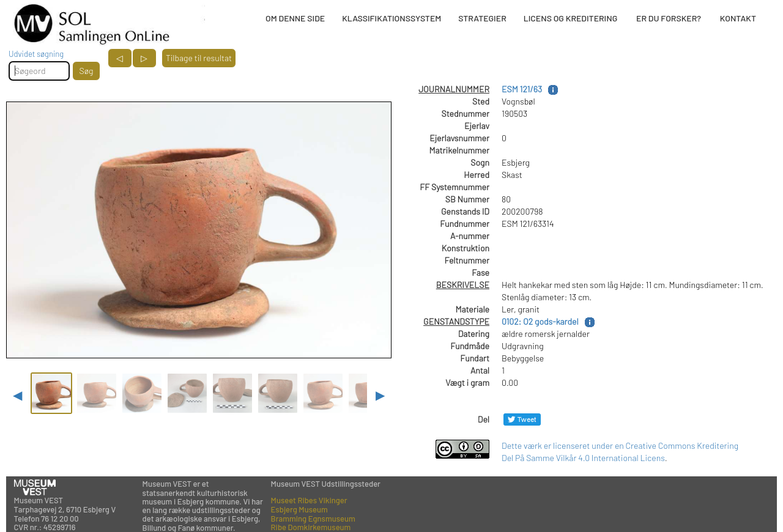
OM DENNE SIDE (295, 18)
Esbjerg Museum (299, 509)
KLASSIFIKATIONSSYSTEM (391, 18)
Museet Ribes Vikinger (309, 500)
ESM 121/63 (522, 89)
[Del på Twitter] (522, 419)
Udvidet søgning (36, 54)
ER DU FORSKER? (669, 18)
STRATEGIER (482, 18)
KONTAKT (738, 18)
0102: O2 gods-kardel (540, 321)
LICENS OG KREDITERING (571, 18)
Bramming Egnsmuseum (313, 519)
